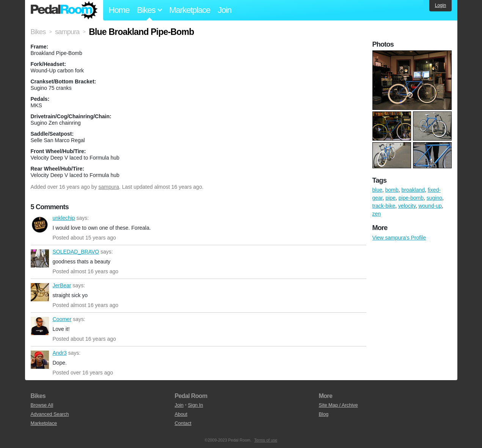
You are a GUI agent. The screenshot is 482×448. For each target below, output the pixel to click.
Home (119, 10)
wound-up (430, 206)
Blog (324, 414)
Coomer (40, 326)
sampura (109, 187)
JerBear (40, 292)
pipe (391, 198)
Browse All (42, 405)
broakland (413, 190)
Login (440, 5)
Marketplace (190, 10)
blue (377, 190)
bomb (392, 190)
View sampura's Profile (399, 238)
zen (377, 214)
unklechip (40, 225)
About (181, 414)
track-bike (384, 206)
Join (225, 10)
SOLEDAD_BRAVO (40, 258)
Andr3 (40, 360)
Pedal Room (64, 10)
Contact (183, 423)
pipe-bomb (411, 198)
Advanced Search (50, 414)
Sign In (196, 405)
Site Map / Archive (338, 405)
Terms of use (266, 440)
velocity (407, 206)
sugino (434, 198)
